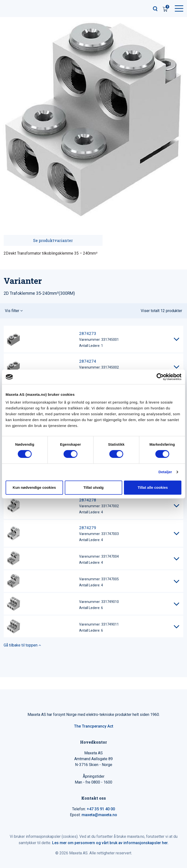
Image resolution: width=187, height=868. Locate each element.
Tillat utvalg (93, 487)
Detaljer (165, 472)
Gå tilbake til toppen (22, 645)
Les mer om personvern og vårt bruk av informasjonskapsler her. (110, 843)
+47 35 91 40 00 (101, 809)
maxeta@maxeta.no (99, 815)
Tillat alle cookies (153, 487)
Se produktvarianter (53, 240)
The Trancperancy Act (94, 726)
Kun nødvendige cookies (34, 487)
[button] (93, 311)
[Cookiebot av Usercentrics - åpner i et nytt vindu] (160, 377)
